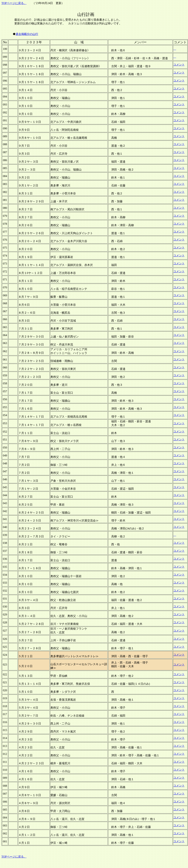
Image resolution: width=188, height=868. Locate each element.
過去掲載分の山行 (27, 34)
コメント (179, 65)
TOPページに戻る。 (14, 3)
